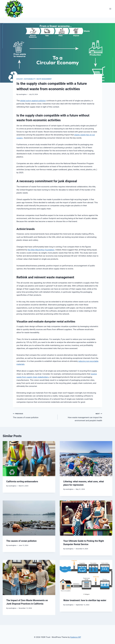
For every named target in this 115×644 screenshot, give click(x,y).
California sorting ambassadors (22, 481)
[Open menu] (110, 9)
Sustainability (30, 79)
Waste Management (44, 79)
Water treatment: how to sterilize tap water (85, 600)
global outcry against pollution (33, 101)
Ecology (20, 79)
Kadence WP (76, 637)
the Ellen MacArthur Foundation (41, 250)
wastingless (23, 94)
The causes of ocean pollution (34, 415)
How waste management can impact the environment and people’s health (81, 417)
